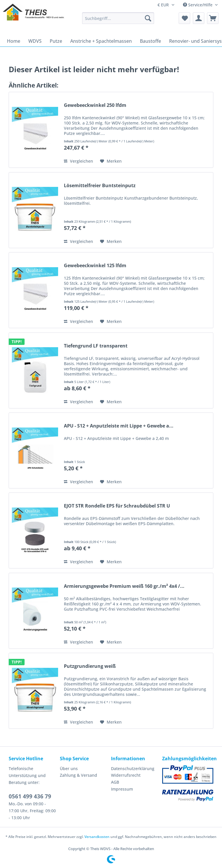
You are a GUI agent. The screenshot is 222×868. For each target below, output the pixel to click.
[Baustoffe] (150, 41)
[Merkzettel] (184, 18)
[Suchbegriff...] (118, 18)
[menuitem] (118, 21)
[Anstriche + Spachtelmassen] (101, 41)
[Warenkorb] (213, 18)
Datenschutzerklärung (133, 768)
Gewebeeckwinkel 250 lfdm (95, 105)
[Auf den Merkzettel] (111, 161)
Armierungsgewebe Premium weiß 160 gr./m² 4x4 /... (124, 586)
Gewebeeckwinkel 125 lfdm (95, 266)
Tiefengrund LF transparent (96, 346)
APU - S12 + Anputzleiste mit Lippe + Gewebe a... (119, 426)
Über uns (69, 768)
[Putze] (56, 41)
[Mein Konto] (199, 18)
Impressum (122, 789)
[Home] (14, 41)
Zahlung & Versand (78, 775)
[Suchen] (148, 18)
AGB (115, 782)
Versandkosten (97, 837)
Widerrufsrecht (126, 775)
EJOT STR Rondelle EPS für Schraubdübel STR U (117, 506)
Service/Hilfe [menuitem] (198, 5)
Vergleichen (78, 161)
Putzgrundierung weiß (90, 666)
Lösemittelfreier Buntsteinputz (100, 186)
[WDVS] (35, 41)
